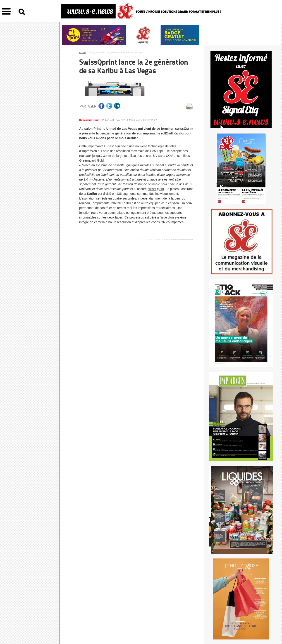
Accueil (82, 52)
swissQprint (156, 189)
